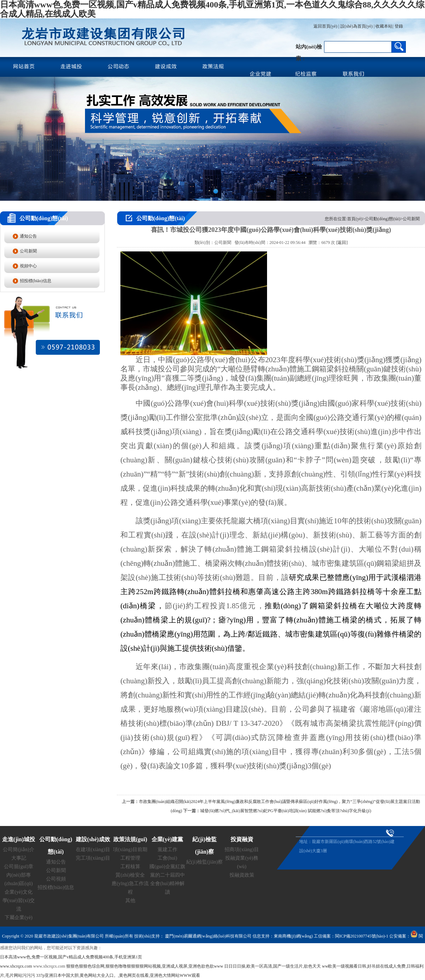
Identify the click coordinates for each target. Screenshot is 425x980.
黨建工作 (168, 850)
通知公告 (28, 236)
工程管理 (130, 858)
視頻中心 (28, 266)
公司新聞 (28, 251)
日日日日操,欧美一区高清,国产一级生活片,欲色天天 (273, 966)
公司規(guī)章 (19, 867)
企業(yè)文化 (19, 892)
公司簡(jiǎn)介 (18, 850)
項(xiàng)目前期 (130, 850)
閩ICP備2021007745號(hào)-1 (362, 936)
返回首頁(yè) (325, 26)
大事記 (19, 858)
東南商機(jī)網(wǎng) (293, 936)
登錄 (398, 26)
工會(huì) (167, 858)
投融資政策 (242, 875)
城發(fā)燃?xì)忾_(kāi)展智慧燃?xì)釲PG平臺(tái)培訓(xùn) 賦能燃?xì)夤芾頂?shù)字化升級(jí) (286, 811)
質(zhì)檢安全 (130, 875)
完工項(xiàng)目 (93, 858)
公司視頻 (56, 879)
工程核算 (130, 867)
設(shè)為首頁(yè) (356, 26)
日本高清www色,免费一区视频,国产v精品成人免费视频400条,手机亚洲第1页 (71, 957)
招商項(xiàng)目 (242, 850)
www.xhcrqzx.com (16, 966)
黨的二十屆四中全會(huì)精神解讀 (168, 884)
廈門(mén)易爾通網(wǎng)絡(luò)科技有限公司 (208, 936)
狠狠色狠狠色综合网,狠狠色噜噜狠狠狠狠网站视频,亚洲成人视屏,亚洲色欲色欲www (145, 966)
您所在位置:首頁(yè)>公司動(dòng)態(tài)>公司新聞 (372, 219)
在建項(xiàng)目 (93, 850)
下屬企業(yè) (19, 918)
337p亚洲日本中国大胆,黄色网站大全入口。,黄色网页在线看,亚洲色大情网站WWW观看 (118, 975)
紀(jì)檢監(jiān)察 (205, 862)
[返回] (342, 243)
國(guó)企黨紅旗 (167, 867)
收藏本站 (384, 26)
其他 (130, 901)
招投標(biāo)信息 (36, 281)
